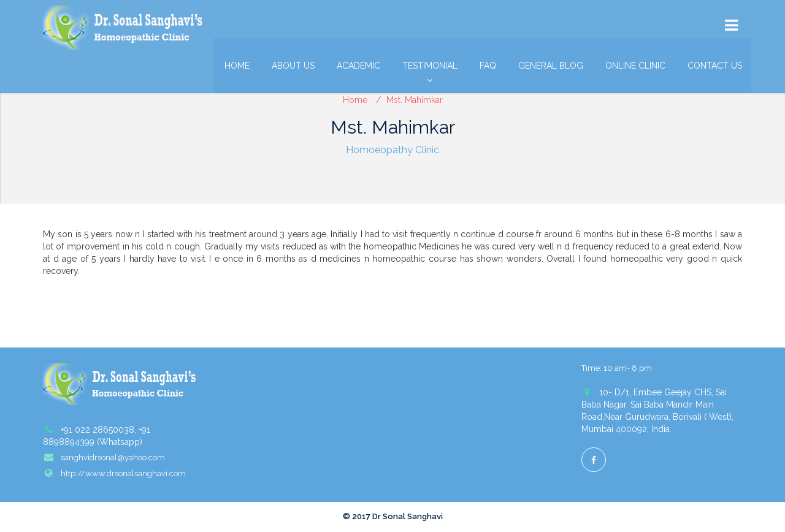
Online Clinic (635, 66)
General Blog (551, 66)
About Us (293, 66)
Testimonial (430, 69)
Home (237, 66)
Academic (358, 66)
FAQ (488, 66)
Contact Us (715, 66)
